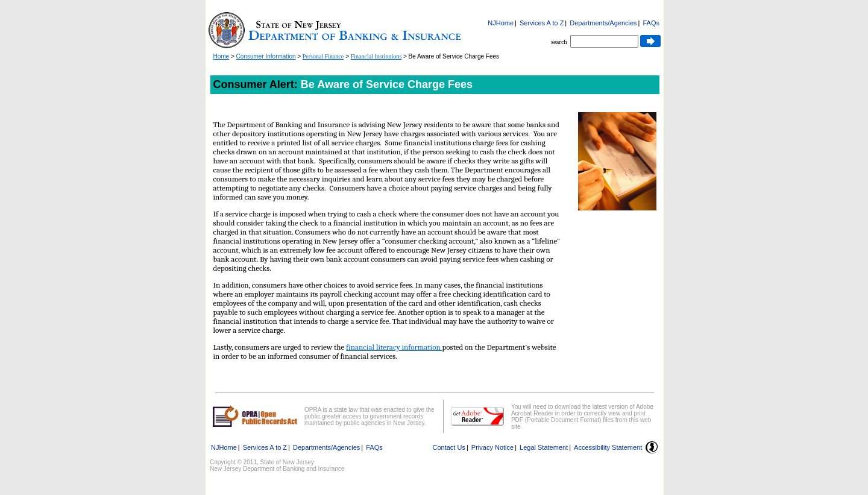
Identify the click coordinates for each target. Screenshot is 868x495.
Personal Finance (323, 56)
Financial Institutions (376, 56)
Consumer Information (266, 56)
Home (222, 56)
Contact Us (449, 447)
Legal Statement (544, 447)
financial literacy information (394, 347)
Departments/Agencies (603, 23)
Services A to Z (542, 23)
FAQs (651, 23)
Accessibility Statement (608, 447)
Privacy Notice (492, 447)
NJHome (501, 23)
